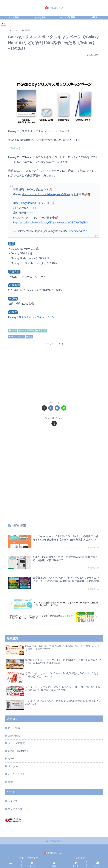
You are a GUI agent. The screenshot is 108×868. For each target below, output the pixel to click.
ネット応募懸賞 (26, 330)
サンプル (13, 767)
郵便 (10, 782)
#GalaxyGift (46, 223)
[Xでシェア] (44, 408)
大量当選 (41, 330)
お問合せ (80, 858)
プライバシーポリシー (28, 858)
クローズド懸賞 (16, 744)
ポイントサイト (16, 774)
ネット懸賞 (14, 728)
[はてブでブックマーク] (57, 408)
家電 (29, 337)
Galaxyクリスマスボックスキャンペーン (33, 317)
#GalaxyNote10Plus (60, 194)
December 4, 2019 (79, 231)
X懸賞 (13, 330)
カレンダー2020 (17, 337)
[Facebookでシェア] (51, 408)
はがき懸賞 (14, 736)
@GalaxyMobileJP (27, 203)
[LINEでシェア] (64, 408)
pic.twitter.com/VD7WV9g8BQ (72, 223)
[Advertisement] (54, 66)
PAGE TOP (54, 841)
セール (12, 759)
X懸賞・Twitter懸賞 (18, 751)
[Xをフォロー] (54, 423)
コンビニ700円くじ (18, 809)
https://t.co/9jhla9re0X (26, 223)
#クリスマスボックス (35, 194)
